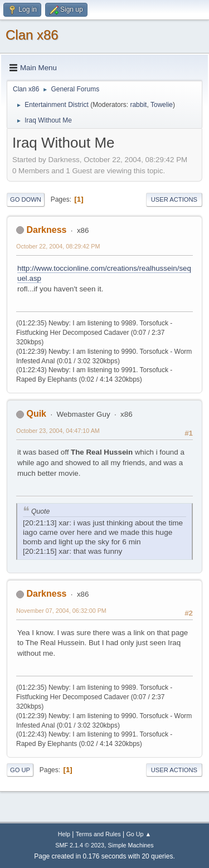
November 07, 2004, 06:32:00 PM (61, 611)
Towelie (162, 105)
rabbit (138, 105)
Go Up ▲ (138, 834)
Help (64, 834)
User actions (174, 199)
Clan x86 (32, 35)
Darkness (46, 230)
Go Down (26, 199)
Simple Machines (131, 845)
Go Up (20, 770)
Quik (36, 414)
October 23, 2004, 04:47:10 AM (58, 431)
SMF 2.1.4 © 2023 (80, 845)
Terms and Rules (98, 834)
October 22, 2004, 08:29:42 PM (58, 246)
